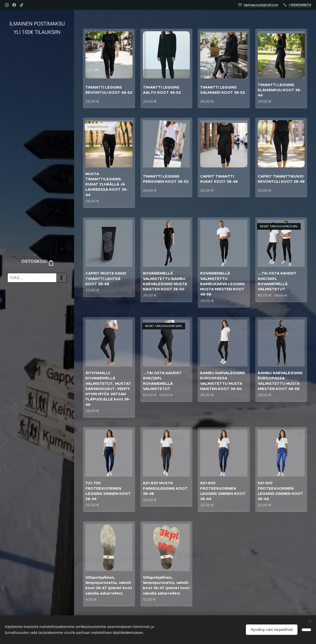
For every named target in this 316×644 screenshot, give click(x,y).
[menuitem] (37, 301)
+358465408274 (300, 5)
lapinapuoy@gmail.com (261, 5)
